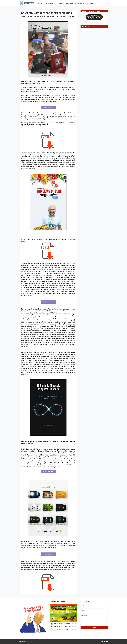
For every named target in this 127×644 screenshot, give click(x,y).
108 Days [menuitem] (40, 3)
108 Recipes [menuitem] (59, 3)
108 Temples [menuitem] (49, 3)
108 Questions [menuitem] (80, 3)
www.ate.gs (25, 374)
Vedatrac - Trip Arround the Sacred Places (40, 642)
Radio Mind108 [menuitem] (91, 3)
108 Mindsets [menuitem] (69, 3)
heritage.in (68, 161)
